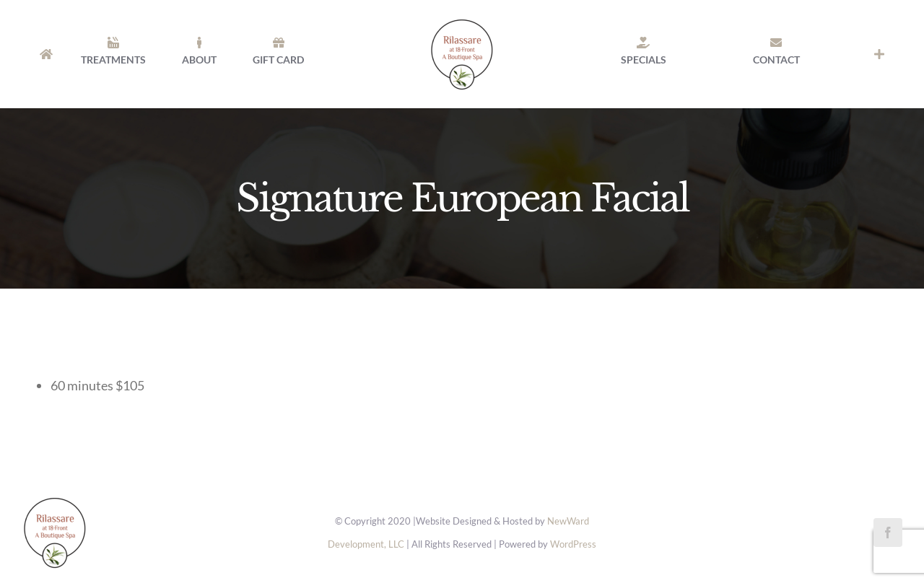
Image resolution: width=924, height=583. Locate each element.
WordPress (573, 544)
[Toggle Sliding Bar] (879, 54)
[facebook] (888, 532)
